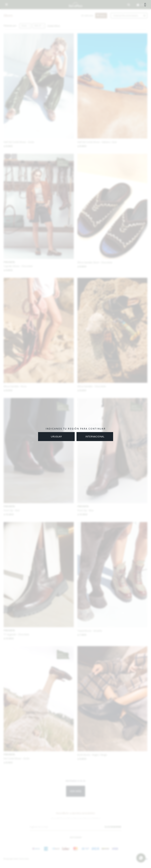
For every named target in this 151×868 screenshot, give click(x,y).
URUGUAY (56, 437)
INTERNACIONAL (95, 437)
